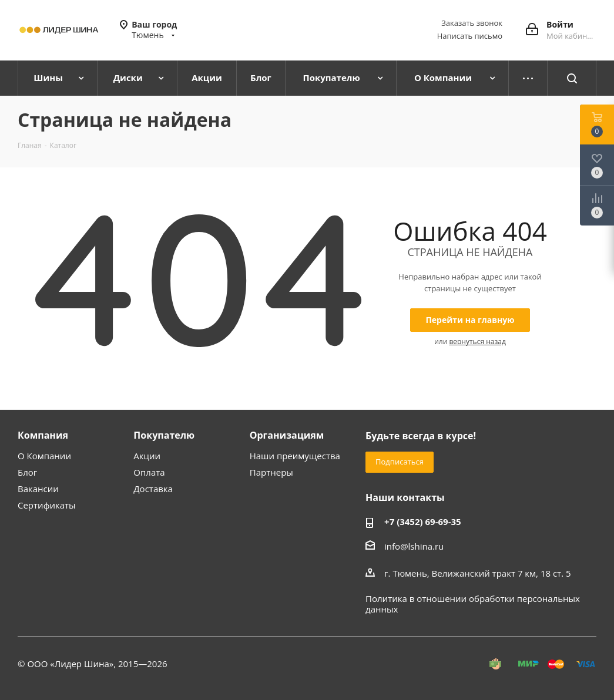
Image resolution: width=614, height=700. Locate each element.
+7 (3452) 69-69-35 (423, 521)
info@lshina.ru (414, 546)
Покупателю (164, 435)
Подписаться (400, 462)
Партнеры (271, 472)
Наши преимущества (295, 456)
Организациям (287, 435)
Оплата (149, 472)
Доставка (153, 489)
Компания (43, 435)
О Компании (44, 456)
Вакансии (38, 489)
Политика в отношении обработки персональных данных (473, 604)
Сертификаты (47, 505)
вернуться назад (477, 341)
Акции (147, 456)
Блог (27, 472)
